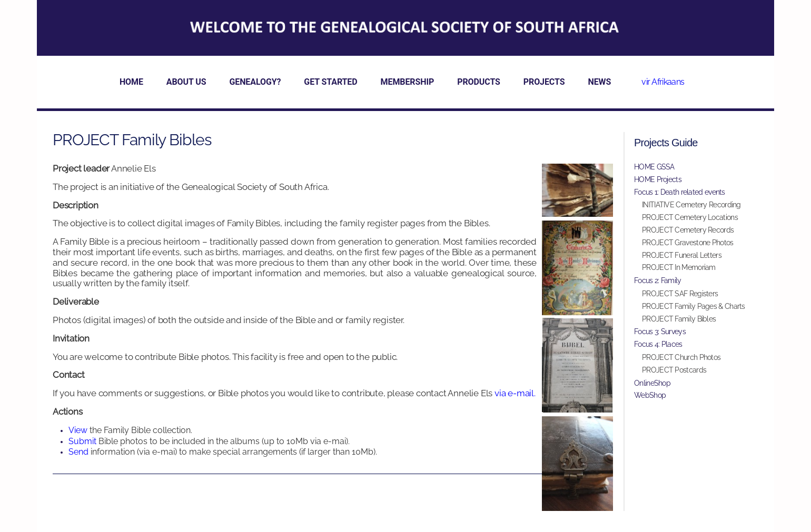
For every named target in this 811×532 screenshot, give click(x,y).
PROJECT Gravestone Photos (688, 243)
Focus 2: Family (658, 280)
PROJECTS (544, 82)
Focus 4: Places (658, 344)
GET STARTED (330, 82)
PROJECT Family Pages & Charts (694, 306)
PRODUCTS (479, 82)
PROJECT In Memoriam (679, 267)
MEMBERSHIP (408, 82)
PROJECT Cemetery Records (688, 230)
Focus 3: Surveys (660, 332)
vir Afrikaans (663, 82)
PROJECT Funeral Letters (682, 255)
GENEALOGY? (255, 82)
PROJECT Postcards (674, 370)
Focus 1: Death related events (680, 192)
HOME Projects (658, 179)
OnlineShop (652, 383)
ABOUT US (186, 82)
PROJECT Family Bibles (679, 319)
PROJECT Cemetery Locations (690, 217)
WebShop (650, 395)
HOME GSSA (654, 167)
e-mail (521, 393)
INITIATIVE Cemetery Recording (691, 205)
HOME (131, 82)
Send (80, 452)
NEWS (599, 82)
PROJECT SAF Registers (680, 294)
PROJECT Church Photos (681, 357)
